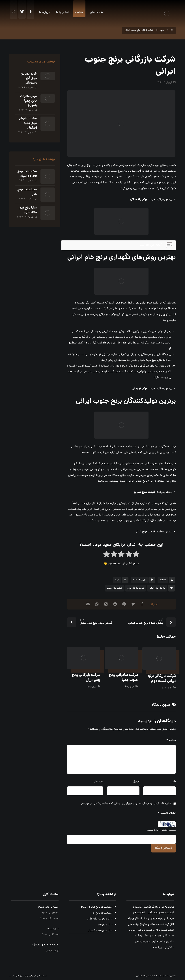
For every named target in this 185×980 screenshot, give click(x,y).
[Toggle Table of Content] (168, 245)
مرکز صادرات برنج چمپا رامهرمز (29, 101)
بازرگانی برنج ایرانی (157, 588)
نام (174, 782)
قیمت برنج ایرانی (145, 532)
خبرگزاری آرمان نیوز (28, 976)
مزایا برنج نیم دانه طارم (28, 210)
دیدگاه (171, 740)
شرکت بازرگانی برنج (136, 588)
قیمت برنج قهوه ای (143, 389)
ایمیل (136, 782)
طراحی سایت (170, 976)
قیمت (143, 199)
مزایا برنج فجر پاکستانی (100, 931)
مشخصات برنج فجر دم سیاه (27, 174)
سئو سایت (158, 976)
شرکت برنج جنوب (115, 588)
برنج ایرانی (167, 688)
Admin (163, 580)
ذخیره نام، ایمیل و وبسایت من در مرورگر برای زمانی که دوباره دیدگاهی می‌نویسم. (126, 804)
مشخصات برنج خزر (27, 192)
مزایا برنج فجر (105, 925)
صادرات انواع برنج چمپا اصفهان (28, 123)
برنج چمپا (129, 687)
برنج (117, 580)
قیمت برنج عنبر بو (144, 492)
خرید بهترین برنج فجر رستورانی (29, 78)
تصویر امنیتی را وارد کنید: (162, 830)
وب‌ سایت (97, 782)
